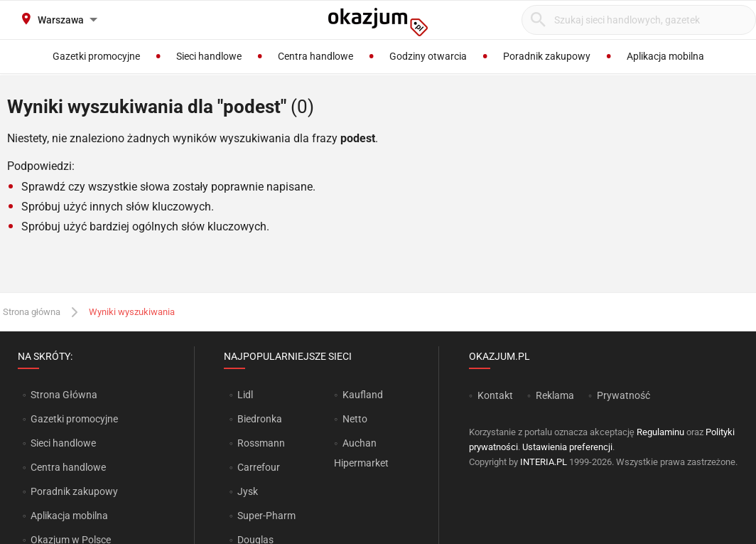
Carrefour (259, 467)
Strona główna (32, 312)
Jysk (248, 491)
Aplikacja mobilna (69, 516)
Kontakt (495, 395)
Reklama (555, 395)
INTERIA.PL (544, 462)
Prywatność (623, 395)
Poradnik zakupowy (74, 491)
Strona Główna (64, 395)
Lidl (245, 395)
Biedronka (260, 419)
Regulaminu (660, 432)
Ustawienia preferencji (567, 447)
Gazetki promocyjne (74, 419)
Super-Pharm (266, 516)
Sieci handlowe (63, 443)
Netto (355, 419)
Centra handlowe (68, 467)
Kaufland (363, 395)
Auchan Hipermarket (361, 453)
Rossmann (261, 443)
